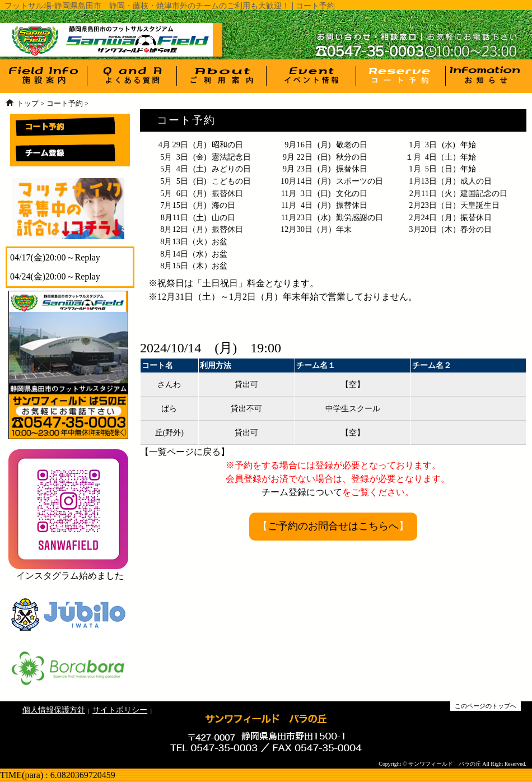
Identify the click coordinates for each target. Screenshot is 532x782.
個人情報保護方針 (54, 710)
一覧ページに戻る (185, 452)
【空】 (353, 385)
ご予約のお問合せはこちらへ (333, 526)
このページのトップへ (486, 706)
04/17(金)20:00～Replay (55, 257)
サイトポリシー (120, 710)
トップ (28, 104)
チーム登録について (302, 492)
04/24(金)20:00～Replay (55, 276)
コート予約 (65, 104)
